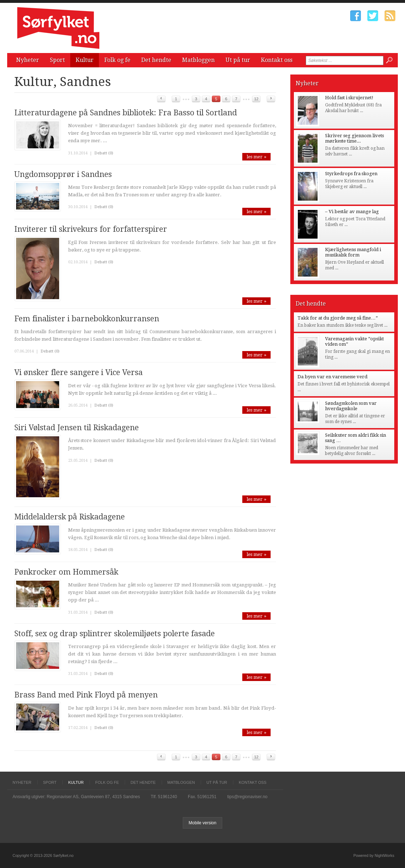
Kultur (85, 60)
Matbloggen (198, 60)
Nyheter (28, 60)
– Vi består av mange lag (352, 212)
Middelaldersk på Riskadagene (70, 517)
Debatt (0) (104, 153)
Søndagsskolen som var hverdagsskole (351, 406)
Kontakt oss (277, 60)
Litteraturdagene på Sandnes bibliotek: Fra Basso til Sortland (126, 113)
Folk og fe (117, 60)
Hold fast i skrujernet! (349, 98)
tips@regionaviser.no (247, 797)
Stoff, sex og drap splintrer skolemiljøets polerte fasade (115, 634)
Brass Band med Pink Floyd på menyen (86, 695)
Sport (57, 60)
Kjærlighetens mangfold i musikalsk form (353, 252)
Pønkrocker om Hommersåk (66, 572)
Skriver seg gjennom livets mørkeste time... (354, 138)
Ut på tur (238, 60)
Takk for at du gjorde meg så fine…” (338, 318)
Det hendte (156, 60)
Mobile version (202, 823)
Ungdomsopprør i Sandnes (63, 174)
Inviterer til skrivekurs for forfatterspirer (91, 229)
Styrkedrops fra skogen (351, 174)
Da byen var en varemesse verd (332, 377)
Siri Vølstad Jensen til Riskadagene (77, 428)
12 (256, 99)
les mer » (256, 157)
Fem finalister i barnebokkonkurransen (87, 319)
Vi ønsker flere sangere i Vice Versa (78, 372)
